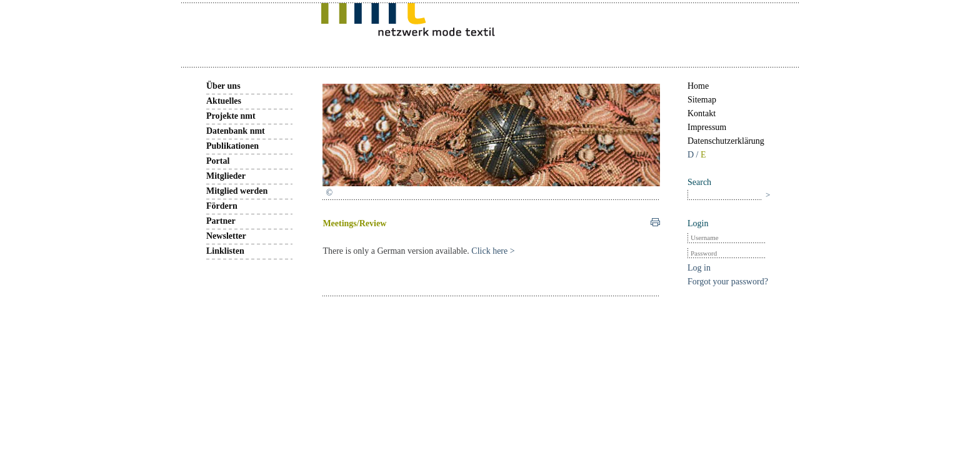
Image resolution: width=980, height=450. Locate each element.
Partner (221, 221)
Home (698, 86)
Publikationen (232, 146)
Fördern (222, 206)
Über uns (223, 86)
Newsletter (226, 236)
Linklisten (225, 251)
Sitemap (702, 100)
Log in (699, 268)
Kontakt (702, 113)
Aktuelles (224, 101)
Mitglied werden (237, 191)
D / (694, 155)
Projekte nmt (231, 116)
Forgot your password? (728, 282)
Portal (218, 161)
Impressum (707, 127)
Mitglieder (226, 176)
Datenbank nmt (236, 131)
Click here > (493, 251)
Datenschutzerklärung (726, 141)
